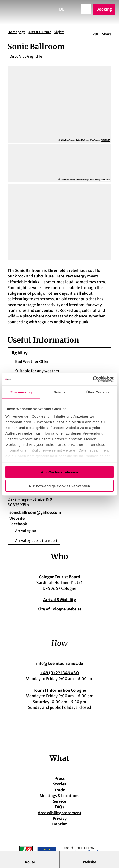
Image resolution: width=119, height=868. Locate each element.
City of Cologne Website (60, 610)
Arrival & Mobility (59, 600)
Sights (59, 32)
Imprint (59, 824)
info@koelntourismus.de (59, 664)
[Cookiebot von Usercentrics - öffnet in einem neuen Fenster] (93, 379)
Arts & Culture (40, 32)
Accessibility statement (59, 813)
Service (59, 802)
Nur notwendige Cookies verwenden (59, 486)
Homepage (17, 32)
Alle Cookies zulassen (59, 472)
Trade (60, 790)
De (62, 9)
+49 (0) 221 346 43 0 (60, 673)
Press (60, 779)
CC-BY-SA (106, 140)
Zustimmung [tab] (21, 392)
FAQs (59, 807)
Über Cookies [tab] (98, 392)
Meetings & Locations (59, 796)
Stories (60, 785)
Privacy (60, 819)
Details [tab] (59, 392)
